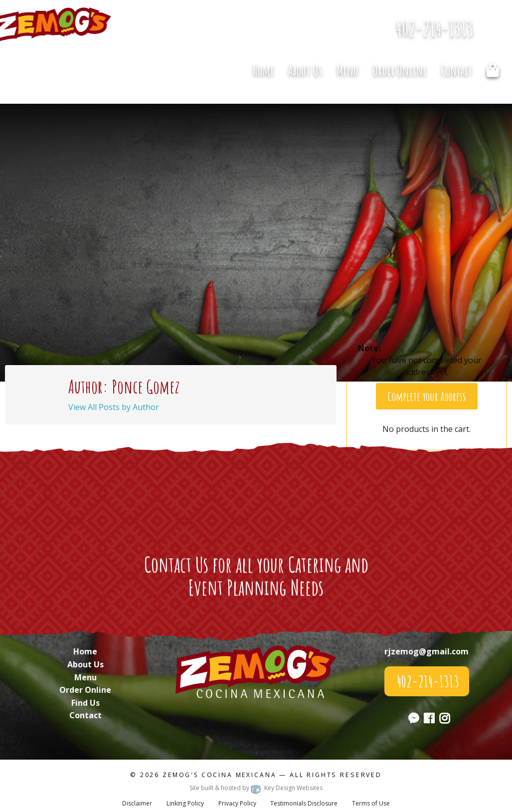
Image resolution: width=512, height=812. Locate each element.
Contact (457, 70)
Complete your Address (427, 397)
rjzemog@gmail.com (427, 651)
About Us (305, 70)
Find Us (85, 703)
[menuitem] (263, 70)
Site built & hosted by (256, 788)
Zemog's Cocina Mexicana (219, 775)
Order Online (400, 70)
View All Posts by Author (114, 407)
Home (263, 70)
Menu (347, 70)
